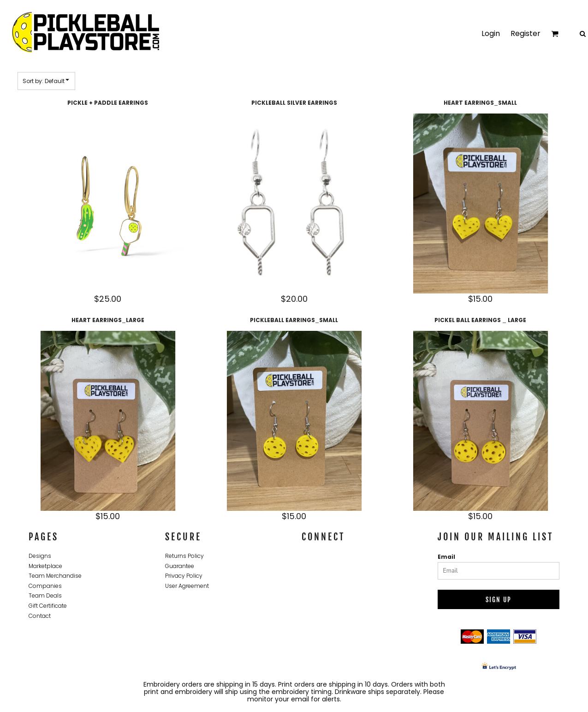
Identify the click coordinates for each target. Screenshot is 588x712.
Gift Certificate (48, 606)
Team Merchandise (55, 576)
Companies (45, 586)
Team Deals (45, 595)
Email (446, 557)
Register (526, 33)
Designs (40, 556)
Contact (40, 616)
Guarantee (180, 566)
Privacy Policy (184, 576)
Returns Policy (184, 556)
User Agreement (187, 586)
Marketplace (45, 566)
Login (491, 33)
